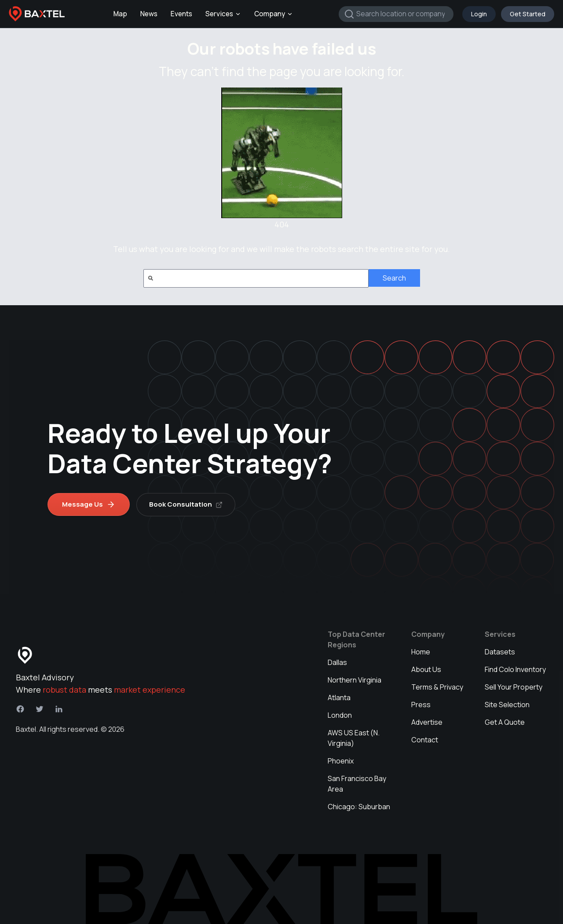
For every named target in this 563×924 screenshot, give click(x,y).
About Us (426, 669)
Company (274, 14)
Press (421, 704)
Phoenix (341, 760)
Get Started (528, 14)
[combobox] (396, 14)
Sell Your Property (514, 687)
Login (479, 14)
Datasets (500, 651)
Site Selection (507, 704)
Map (120, 14)
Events (181, 14)
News (149, 14)
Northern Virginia (355, 679)
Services (223, 14)
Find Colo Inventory (515, 669)
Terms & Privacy (437, 687)
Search (394, 278)
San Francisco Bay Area (357, 783)
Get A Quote (505, 722)
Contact (425, 739)
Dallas (337, 662)
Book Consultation (186, 504)
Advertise (427, 722)
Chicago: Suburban (359, 806)
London (340, 715)
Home (421, 651)
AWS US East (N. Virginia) (354, 738)
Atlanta (339, 697)
